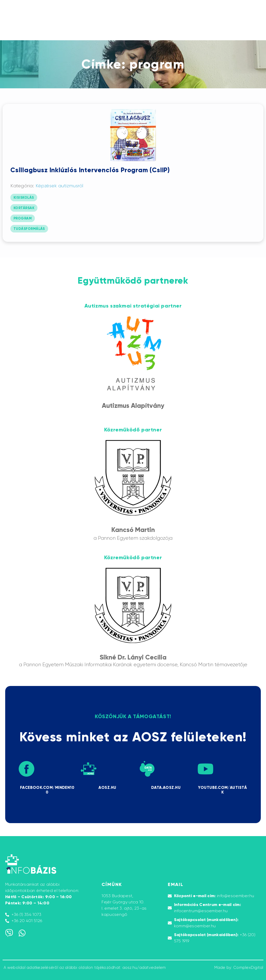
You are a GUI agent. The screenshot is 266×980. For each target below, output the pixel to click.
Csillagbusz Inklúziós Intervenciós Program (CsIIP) (90, 170)
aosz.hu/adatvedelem (144, 968)
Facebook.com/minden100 (47, 790)
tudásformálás (29, 229)
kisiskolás (24, 198)
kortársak (24, 208)
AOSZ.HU (107, 788)
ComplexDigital (248, 968)
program (23, 218)
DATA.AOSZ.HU (166, 788)
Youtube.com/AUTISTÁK (222, 790)
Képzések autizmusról (59, 186)
